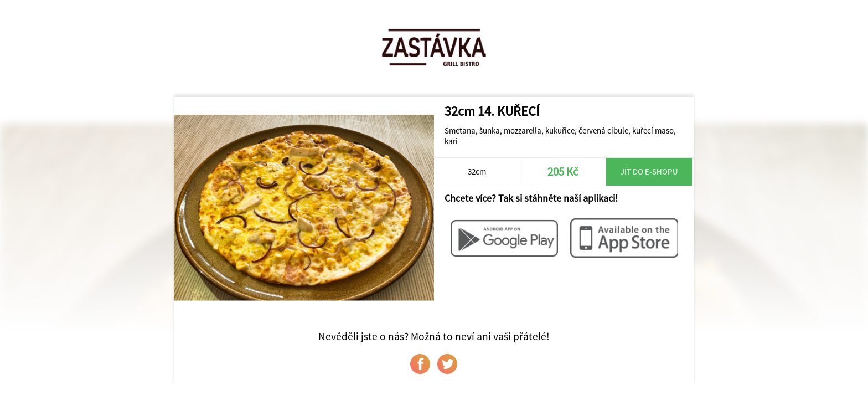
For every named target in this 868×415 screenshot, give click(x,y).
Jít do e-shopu (649, 171)
